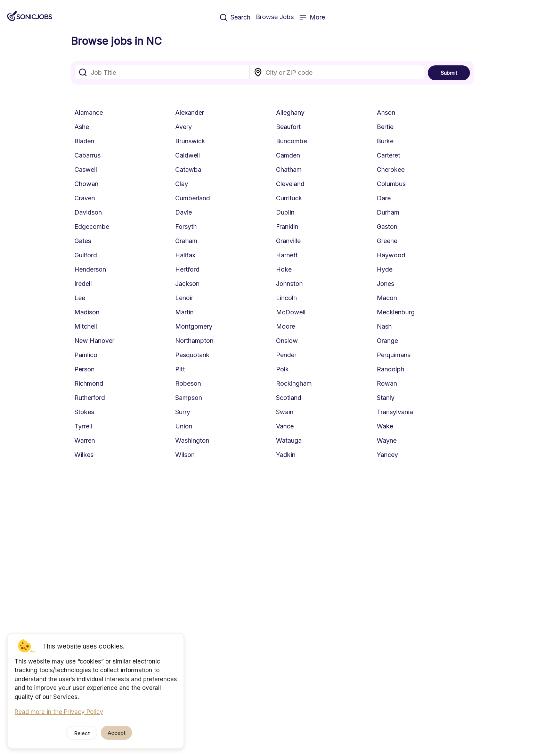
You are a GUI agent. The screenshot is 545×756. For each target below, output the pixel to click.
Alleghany (290, 112)
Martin (184, 312)
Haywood (391, 255)
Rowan (387, 383)
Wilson (185, 455)
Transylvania (395, 412)
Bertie (385, 127)
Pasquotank (192, 355)
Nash (384, 326)
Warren (85, 440)
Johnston (289, 284)
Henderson (90, 269)
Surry (183, 412)
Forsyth (186, 227)
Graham (186, 241)
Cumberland (193, 198)
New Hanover (94, 341)
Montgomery (194, 326)
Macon (387, 298)
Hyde (385, 269)
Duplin (285, 212)
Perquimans (394, 355)
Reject (82, 733)
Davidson (88, 212)
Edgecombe (92, 227)
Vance (285, 426)
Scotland (289, 398)
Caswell (86, 170)
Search (235, 17)
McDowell (291, 312)
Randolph (391, 369)
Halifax (185, 255)
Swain (285, 412)
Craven (85, 198)
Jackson (187, 284)
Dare (384, 198)
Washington (192, 440)
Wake (385, 426)
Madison (87, 312)
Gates (83, 241)
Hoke (284, 269)
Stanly (386, 398)
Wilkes (84, 455)
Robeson (188, 383)
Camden (288, 155)
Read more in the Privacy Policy (59, 712)
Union (184, 426)
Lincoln (286, 298)
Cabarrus (87, 155)
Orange (387, 341)
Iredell (83, 284)
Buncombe (291, 141)
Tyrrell (83, 426)
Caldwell (188, 155)
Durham (388, 212)
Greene (387, 241)
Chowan (86, 184)
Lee (80, 298)
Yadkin (286, 455)
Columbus (391, 184)
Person (84, 369)
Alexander (190, 112)
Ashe (82, 127)
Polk (282, 369)
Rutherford (90, 398)
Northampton (194, 341)
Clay (182, 184)
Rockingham (294, 383)
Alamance (89, 112)
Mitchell (86, 326)
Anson (386, 112)
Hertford (187, 269)
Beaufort (288, 127)
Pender (286, 355)
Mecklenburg (396, 312)
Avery (184, 127)
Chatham (289, 170)
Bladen (84, 141)
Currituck (289, 198)
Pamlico (86, 355)
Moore (286, 326)
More (312, 17)
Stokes (84, 412)
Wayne (387, 440)
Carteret (388, 155)
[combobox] (162, 72)
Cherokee (391, 170)
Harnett (287, 255)
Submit (449, 73)
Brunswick (190, 141)
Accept (117, 733)
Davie (184, 212)
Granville (288, 241)
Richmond (89, 383)
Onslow (287, 341)
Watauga (289, 440)
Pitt (180, 369)
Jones (385, 284)
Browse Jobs (275, 17)
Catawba (188, 170)
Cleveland (290, 184)
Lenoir (184, 298)
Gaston (387, 227)
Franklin (287, 227)
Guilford (86, 255)
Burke (385, 141)
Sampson (189, 398)
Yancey (387, 455)
